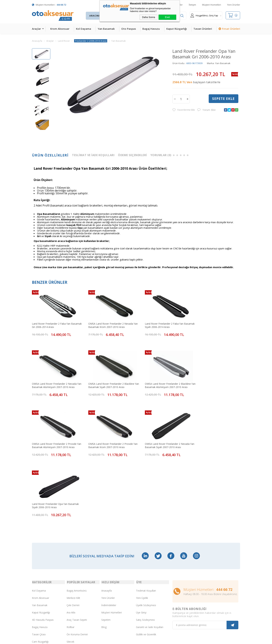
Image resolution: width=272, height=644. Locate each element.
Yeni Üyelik (142, 528)
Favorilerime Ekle (184, 110)
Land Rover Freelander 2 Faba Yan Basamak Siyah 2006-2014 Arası (156, 323)
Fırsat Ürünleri (231, 29)
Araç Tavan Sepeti (77, 550)
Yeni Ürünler (234, 5)
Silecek (70, 572)
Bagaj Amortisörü (77, 521)
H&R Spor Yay (40, 594)
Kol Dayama (84, 29)
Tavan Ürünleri (203, 29)
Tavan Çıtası (39, 565)
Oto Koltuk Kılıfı (41, 579)
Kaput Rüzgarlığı (177, 29)
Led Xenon (38, 601)
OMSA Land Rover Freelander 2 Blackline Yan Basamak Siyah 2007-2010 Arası (55, 380)
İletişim (192, 5)
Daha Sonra (149, 17)
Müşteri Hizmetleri (212, 5)
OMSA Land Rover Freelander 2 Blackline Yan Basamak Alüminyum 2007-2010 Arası (108, 380)
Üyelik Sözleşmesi (146, 535)
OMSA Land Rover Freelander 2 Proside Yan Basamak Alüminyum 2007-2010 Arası (161, 380)
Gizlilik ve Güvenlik (146, 565)
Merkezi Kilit (73, 528)
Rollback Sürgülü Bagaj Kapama (79, 587)
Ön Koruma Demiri (77, 565)
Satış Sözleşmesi (145, 550)
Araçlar (36, 29)
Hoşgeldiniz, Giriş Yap (204, 16)
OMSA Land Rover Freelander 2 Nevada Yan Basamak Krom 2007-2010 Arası (107, 323)
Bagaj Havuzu (151, 29)
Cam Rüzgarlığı (40, 572)
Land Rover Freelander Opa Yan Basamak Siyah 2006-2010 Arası (108, 437)
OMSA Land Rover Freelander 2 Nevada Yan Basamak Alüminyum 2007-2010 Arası (213, 323)
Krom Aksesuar (60, 29)
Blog (104, 557)
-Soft (118, 640)
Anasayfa (107, 521)
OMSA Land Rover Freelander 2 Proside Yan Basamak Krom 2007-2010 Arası (212, 380)
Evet (167, 17)
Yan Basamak (106, 29)
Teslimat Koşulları (146, 521)
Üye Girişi (141, 543)
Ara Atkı (71, 543)
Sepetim (106, 550)
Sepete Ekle (223, 99)
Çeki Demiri (73, 535)
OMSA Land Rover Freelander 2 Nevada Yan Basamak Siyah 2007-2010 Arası (54, 437)
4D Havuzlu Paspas (43, 550)
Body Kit (37, 586)
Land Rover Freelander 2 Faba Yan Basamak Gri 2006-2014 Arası (51, 323)
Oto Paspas (129, 29)
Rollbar (71, 557)
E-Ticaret (126, 640)
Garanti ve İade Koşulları (150, 557)
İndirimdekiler (109, 535)
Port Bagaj (73, 579)
